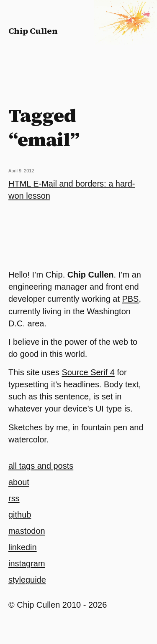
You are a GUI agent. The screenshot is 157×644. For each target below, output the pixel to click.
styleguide (27, 580)
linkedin (23, 547)
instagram (27, 563)
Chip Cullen (33, 31)
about (19, 482)
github (20, 515)
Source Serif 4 (88, 372)
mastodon (27, 531)
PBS (131, 299)
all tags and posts (41, 466)
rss (14, 498)
